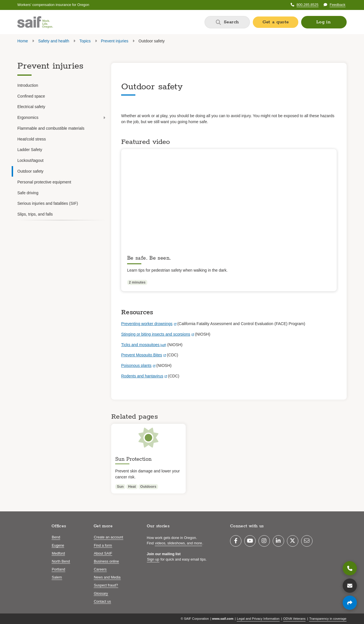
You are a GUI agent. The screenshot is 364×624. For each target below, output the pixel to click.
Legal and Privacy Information (258, 619)
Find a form (103, 546)
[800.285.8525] (350, 568)
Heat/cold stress (32, 139)
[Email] (307, 541)
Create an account (108, 537)
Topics (85, 41)
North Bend (61, 561)
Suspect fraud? (106, 585)
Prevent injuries (115, 41)
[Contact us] (350, 586)
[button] (324, 22)
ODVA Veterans (294, 619)
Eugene (58, 546)
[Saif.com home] (35, 22)
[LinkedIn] (278, 541)
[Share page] (350, 603)
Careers (100, 569)
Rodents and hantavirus (142, 376)
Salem (57, 577)
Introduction (28, 85)
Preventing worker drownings (147, 324)
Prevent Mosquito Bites (142, 355)
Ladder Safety (30, 150)
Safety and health (54, 41)
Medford (58, 553)
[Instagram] (264, 541)
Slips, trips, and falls (35, 214)
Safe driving (28, 193)
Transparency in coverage (328, 619)
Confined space (31, 96)
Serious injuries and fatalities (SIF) (48, 203)
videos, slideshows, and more (178, 543)
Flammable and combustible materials (51, 128)
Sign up (153, 559)
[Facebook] (236, 541)
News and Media (107, 577)
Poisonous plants (136, 365)
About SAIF (103, 553)
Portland (58, 569)
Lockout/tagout (30, 160)
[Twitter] (293, 541)
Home (23, 41)
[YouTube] (250, 541)
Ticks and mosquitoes (140, 345)
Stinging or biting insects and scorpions (156, 334)
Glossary (101, 594)
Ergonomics (61, 117)
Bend (56, 537)
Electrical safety (31, 107)
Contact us (102, 602)
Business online (106, 561)
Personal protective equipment (44, 182)
